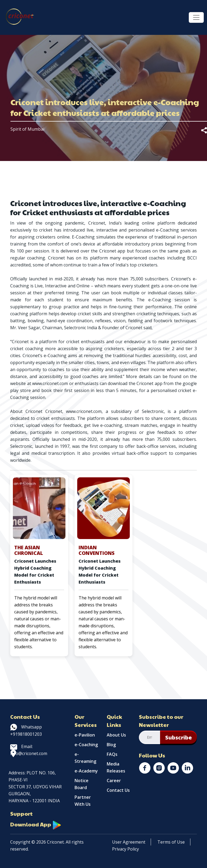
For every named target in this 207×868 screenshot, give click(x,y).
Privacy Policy (125, 849)
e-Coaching (86, 745)
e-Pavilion (85, 735)
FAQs (112, 754)
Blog (111, 745)
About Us (116, 735)
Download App (36, 824)
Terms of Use (171, 842)
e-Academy (86, 771)
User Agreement (129, 842)
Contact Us (118, 790)
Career (114, 781)
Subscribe (178, 737)
